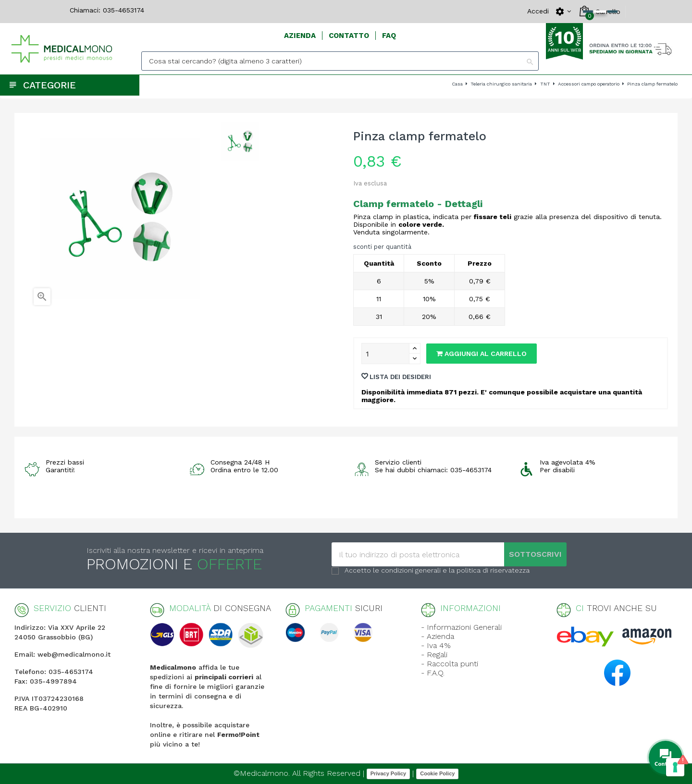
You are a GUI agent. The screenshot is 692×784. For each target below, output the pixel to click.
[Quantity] (385, 354)
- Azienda (438, 636)
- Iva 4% (436, 645)
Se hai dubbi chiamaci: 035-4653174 (433, 470)
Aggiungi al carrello (482, 354)
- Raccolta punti (450, 664)
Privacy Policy (389, 773)
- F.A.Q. (433, 673)
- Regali (434, 655)
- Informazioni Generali (461, 627)
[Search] (340, 61)
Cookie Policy (437, 773)
